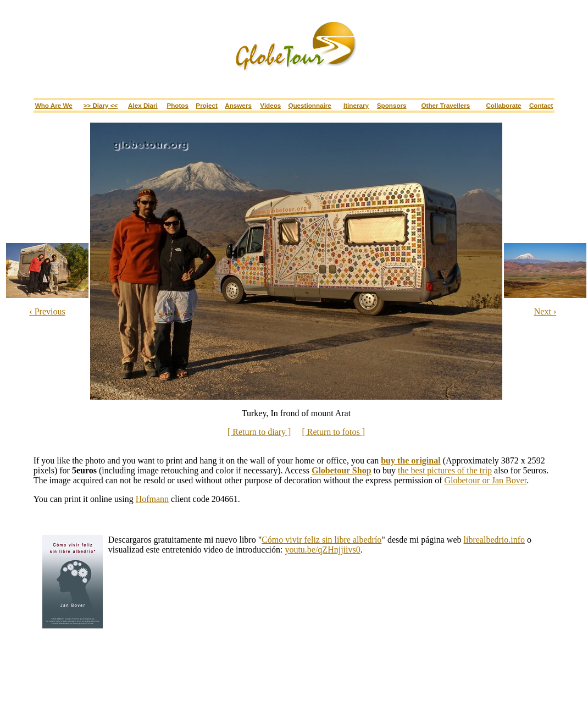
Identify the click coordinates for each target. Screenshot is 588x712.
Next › (545, 311)
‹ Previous (47, 311)
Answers (238, 105)
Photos (177, 105)
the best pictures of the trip (445, 470)
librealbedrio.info (495, 540)
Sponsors (392, 105)
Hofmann (152, 499)
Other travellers (445, 105)
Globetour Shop (342, 470)
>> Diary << (101, 105)
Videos (270, 105)
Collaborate (503, 105)
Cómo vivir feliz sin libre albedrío (321, 540)
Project (207, 105)
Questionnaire (309, 105)
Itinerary (356, 105)
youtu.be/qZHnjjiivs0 (322, 550)
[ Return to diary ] (259, 432)
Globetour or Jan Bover (486, 480)
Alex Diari (143, 105)
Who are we (54, 105)
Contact (541, 105)
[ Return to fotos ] (333, 432)
